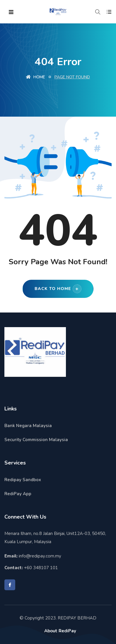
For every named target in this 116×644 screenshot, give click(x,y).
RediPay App (18, 494)
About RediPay (60, 631)
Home (36, 77)
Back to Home (58, 289)
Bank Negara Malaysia (28, 426)
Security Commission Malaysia (36, 440)
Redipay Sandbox (23, 480)
